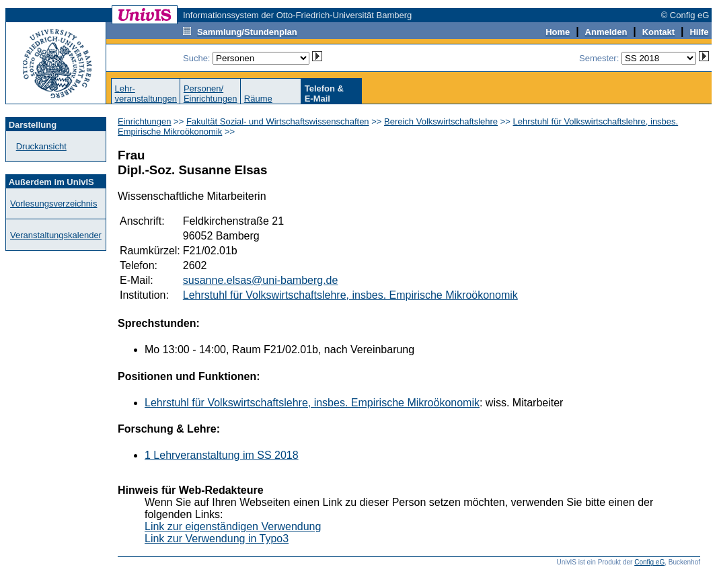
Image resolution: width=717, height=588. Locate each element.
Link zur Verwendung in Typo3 (217, 539)
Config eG (649, 562)
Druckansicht (41, 146)
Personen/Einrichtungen (211, 94)
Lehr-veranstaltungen (146, 94)
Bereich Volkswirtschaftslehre (441, 121)
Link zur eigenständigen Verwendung (233, 526)
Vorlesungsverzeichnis (53, 204)
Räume (258, 99)
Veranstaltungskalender (56, 235)
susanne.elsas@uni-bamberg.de (261, 280)
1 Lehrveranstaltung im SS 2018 (222, 455)
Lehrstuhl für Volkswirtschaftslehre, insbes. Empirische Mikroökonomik (350, 295)
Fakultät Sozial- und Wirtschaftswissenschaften (278, 121)
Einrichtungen (145, 121)
